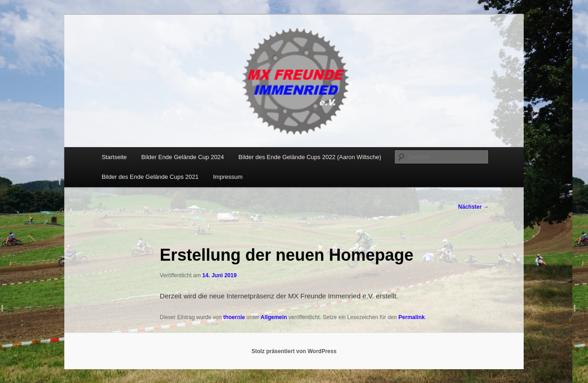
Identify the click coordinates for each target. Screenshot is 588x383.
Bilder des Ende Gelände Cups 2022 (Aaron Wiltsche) (310, 157)
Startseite (114, 157)
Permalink (411, 317)
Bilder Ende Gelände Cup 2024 (183, 157)
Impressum (228, 177)
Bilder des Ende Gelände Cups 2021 (150, 177)
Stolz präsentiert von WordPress (294, 351)
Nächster (473, 207)
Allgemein (274, 317)
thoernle (234, 317)
